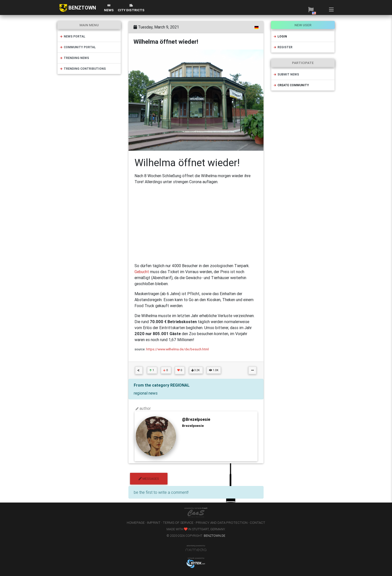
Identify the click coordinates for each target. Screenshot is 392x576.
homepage (136, 523)
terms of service (178, 523)
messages (149, 479)
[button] (311, 9)
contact (257, 523)
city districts (131, 8)
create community (291, 85)
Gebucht (142, 272)
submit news (286, 74)
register (283, 47)
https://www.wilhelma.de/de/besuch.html (177, 349)
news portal (72, 36)
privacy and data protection (222, 523)
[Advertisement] (196, 224)
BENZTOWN (78, 8)
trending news (74, 58)
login (280, 36)
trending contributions (83, 69)
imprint (154, 523)
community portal (78, 47)
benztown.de (214, 536)
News (109, 8)
